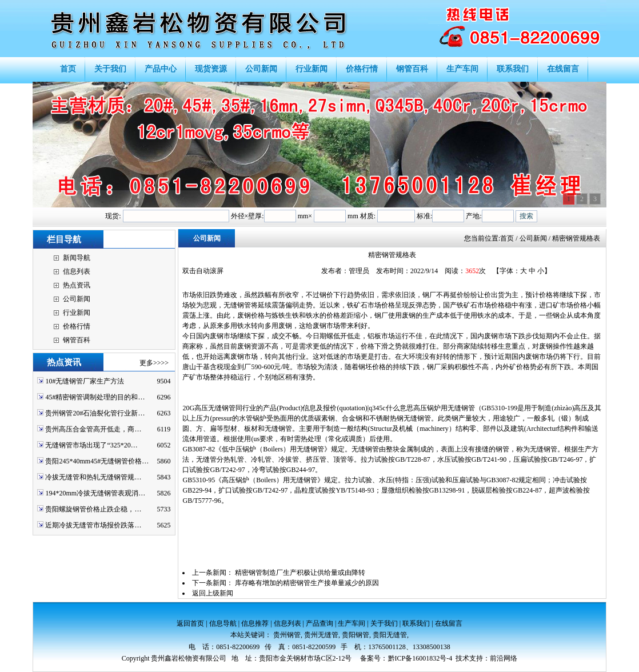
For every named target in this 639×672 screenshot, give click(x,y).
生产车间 (352, 623)
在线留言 (449, 623)
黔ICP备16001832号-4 (420, 658)
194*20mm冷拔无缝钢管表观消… (95, 493)
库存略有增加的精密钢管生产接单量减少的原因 (307, 583)
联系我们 (416, 623)
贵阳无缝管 (390, 635)
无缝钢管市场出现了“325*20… (91, 445)
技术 (462, 658)
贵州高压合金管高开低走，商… (93, 429)
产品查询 (319, 623)
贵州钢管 (287, 635)
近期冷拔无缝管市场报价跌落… (93, 525)
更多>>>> (154, 363)
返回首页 (190, 623)
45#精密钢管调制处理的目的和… (95, 397)
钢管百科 (77, 340)
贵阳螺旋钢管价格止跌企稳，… (93, 509)
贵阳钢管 (356, 635)
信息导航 (223, 623)
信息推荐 (255, 623)
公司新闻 (77, 299)
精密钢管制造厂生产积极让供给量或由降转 (300, 573)
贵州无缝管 (321, 635)
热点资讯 (77, 285)
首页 (507, 238)
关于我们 (384, 623)
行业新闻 (77, 313)
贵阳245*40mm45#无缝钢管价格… (97, 461)
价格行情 (77, 326)
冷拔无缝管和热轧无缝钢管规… (93, 477)
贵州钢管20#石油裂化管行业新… (95, 413)
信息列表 (77, 271)
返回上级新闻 (213, 593)
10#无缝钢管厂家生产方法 (85, 381)
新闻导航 (77, 258)
